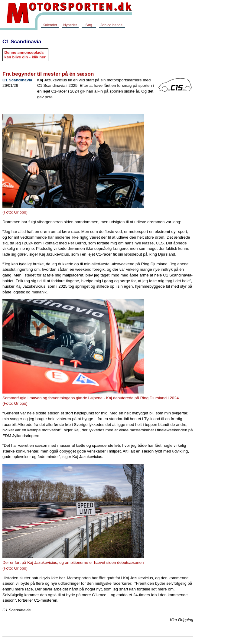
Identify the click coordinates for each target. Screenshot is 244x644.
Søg (89, 25)
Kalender (50, 25)
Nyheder (70, 25)
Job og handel (112, 25)
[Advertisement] (220, 125)
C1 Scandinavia (22, 41)
